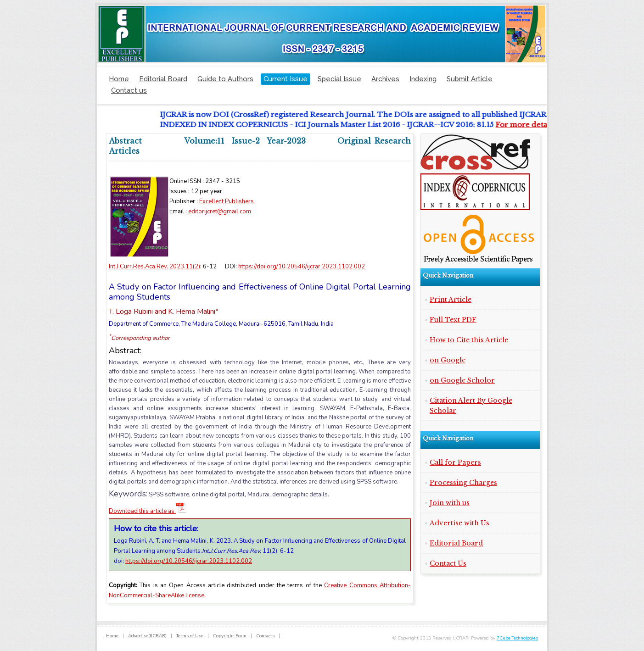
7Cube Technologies (517, 638)
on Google (448, 360)
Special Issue (339, 79)
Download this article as (148, 511)
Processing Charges (463, 483)
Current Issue (286, 79)
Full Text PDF (453, 320)
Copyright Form (230, 636)
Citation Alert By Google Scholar (471, 406)
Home (119, 79)
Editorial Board (163, 79)
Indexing (423, 79)
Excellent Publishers (227, 201)
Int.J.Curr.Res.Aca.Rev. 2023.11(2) (154, 267)
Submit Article (470, 79)
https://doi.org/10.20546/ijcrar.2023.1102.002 (302, 267)
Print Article (451, 300)
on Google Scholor (462, 380)
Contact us (129, 90)
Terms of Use (190, 636)
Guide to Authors (225, 79)
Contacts (265, 636)
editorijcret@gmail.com (220, 211)
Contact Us (448, 563)
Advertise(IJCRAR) (147, 636)
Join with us (450, 503)
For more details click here (546, 125)
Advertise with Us (459, 523)
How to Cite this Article (469, 340)
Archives (385, 79)
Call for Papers (455, 462)
